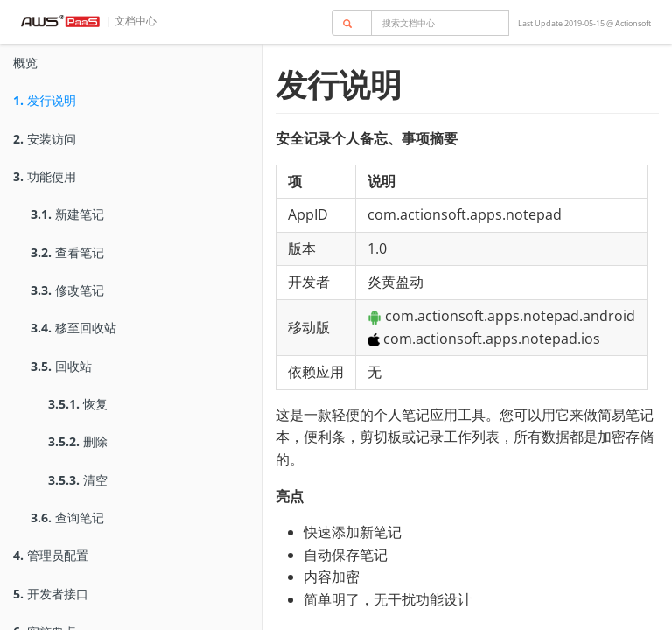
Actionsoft (633, 23)
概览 (25, 63)
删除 (78, 441)
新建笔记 (67, 214)
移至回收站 (73, 328)
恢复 (78, 404)
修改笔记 (67, 290)
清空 (78, 480)
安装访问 (45, 139)
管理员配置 (51, 555)
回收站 (61, 366)
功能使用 (45, 176)
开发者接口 (51, 594)
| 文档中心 (130, 21)
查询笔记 (67, 518)
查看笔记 (67, 252)
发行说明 (45, 100)
